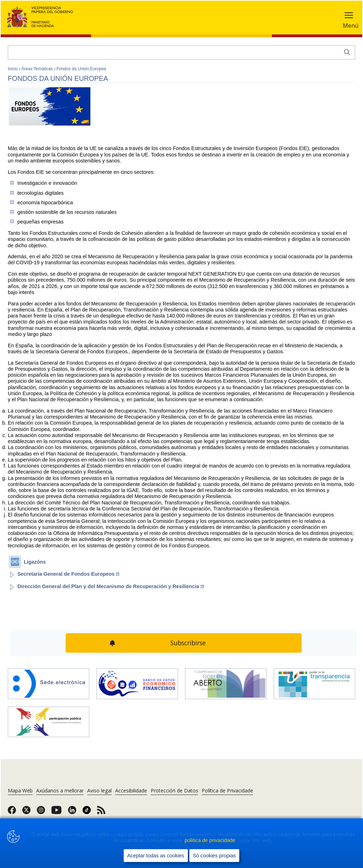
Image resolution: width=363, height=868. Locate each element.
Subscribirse (188, 643)
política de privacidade (211, 840)
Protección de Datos (174, 790)
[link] (12, 812)
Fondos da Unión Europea (81, 69)
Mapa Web (20, 790)
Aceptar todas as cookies (156, 856)
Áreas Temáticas (38, 69)
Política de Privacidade (227, 790)
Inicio (13, 69)
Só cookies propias (214, 856)
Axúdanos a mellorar (60, 790)
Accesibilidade (131, 790)
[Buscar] (181, 52)
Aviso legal (99, 790)
